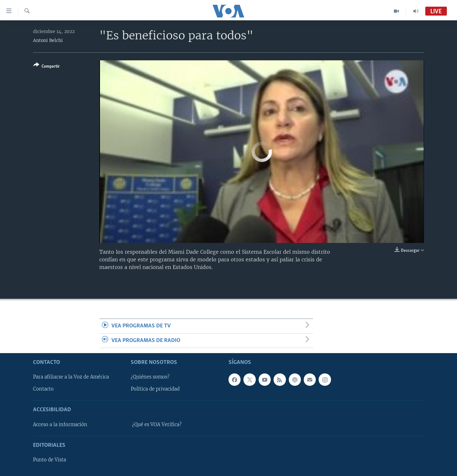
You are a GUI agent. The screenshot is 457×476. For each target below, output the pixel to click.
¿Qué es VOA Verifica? (157, 425)
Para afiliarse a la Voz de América (71, 377)
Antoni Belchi (48, 40)
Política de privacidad (155, 389)
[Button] (46, 67)
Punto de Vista (50, 460)
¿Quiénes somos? (150, 377)
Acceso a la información (60, 425)
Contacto (43, 389)
